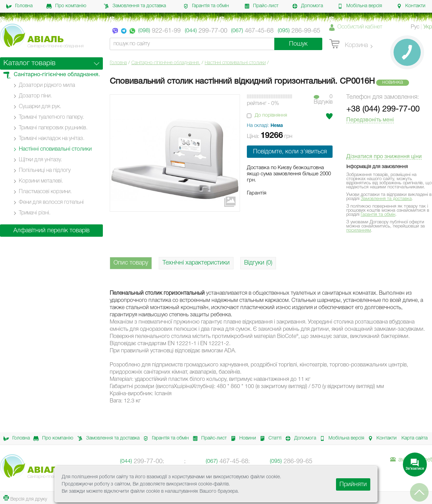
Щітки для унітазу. (40, 160)
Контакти (411, 6)
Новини (242, 438)
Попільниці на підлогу (45, 171)
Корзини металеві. (41, 181)
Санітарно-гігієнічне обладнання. (166, 63)
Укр (428, 27)
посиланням (359, 230)
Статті (269, 438)
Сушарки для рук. (40, 107)
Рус (415, 27)
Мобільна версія (360, 6)
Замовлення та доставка (135, 6)
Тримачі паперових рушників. (53, 128)
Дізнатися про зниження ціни (384, 157)
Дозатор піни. (35, 96)
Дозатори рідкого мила (47, 85)
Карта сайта (415, 438)
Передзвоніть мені (370, 120)
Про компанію (66, 6)
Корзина (349, 44)
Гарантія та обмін (206, 6)
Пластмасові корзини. (45, 192)
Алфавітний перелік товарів (51, 231)
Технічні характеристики (196, 263)
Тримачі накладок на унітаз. (52, 139)
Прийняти (353, 484)
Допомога (308, 6)
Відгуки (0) (258, 263)
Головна (19, 6)
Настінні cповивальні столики (235, 63)
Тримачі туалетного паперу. (51, 117)
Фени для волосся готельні (51, 202)
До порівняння (271, 115)
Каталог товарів (29, 63)
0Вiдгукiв (323, 99)
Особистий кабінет (360, 27)
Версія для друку (25, 498)
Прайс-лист (261, 6)
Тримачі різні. (35, 213)
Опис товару (131, 263)
